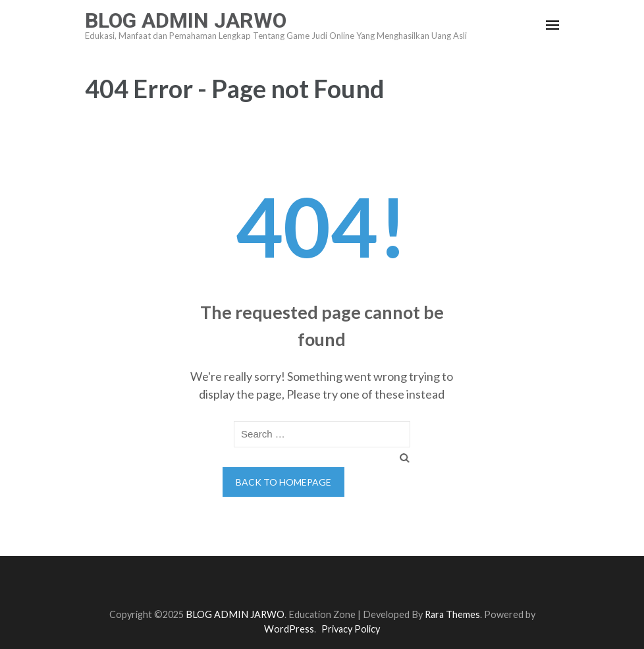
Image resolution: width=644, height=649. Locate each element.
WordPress (289, 629)
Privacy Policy (351, 629)
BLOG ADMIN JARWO (186, 20)
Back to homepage (283, 482)
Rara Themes (452, 614)
